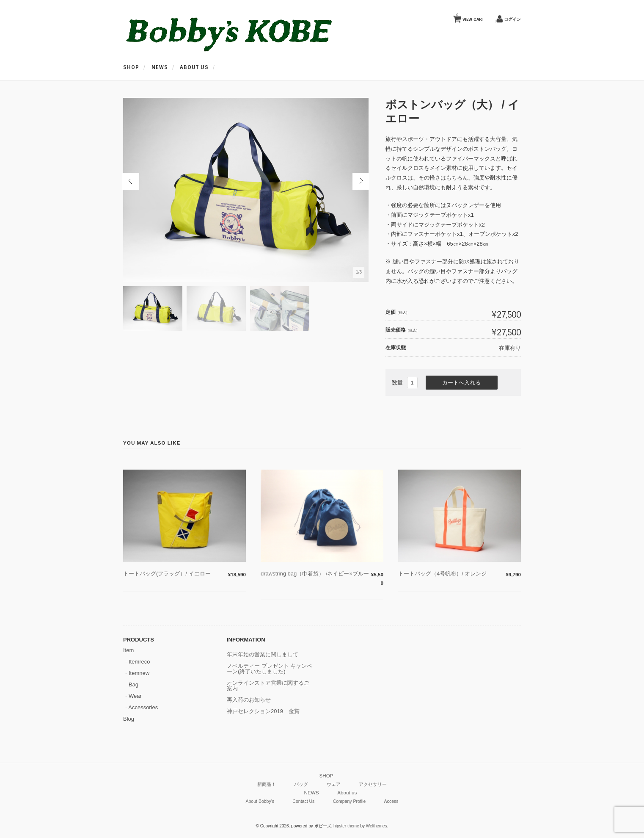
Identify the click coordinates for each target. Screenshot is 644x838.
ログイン (512, 19)
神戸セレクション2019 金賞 (263, 711)
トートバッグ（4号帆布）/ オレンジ (445, 574)
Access (391, 801)
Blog (129, 719)
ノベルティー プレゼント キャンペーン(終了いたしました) (270, 669)
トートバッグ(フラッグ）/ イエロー (167, 574)
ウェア (334, 784)
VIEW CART (470, 17)
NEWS (160, 67)
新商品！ (267, 784)
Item (128, 650)
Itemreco (139, 662)
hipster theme (346, 826)
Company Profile (350, 801)
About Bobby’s (260, 801)
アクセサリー (373, 784)
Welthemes (377, 826)
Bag (133, 685)
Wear (135, 696)
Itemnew (139, 673)
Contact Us (303, 801)
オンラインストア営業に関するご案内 (268, 686)
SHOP (131, 67)
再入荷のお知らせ (249, 700)
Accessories (143, 707)
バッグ (301, 784)
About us (194, 67)
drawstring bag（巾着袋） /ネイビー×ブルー (315, 574)
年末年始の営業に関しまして (263, 654)
